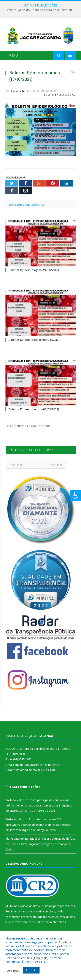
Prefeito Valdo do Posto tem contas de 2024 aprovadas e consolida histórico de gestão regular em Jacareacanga (38, 825)
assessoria (35, 911)
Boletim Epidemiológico (60, 95)
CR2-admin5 (18, 91)
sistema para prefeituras (59, 906)
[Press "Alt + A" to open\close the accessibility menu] (76, 496)
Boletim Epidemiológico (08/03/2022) (34, 340)
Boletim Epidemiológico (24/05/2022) (34, 270)
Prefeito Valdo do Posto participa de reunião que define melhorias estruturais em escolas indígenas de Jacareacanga (42, 10)
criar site (32, 906)
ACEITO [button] (31, 970)
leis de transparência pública (24, 922)
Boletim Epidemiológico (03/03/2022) (34, 409)
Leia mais (41, 958)
